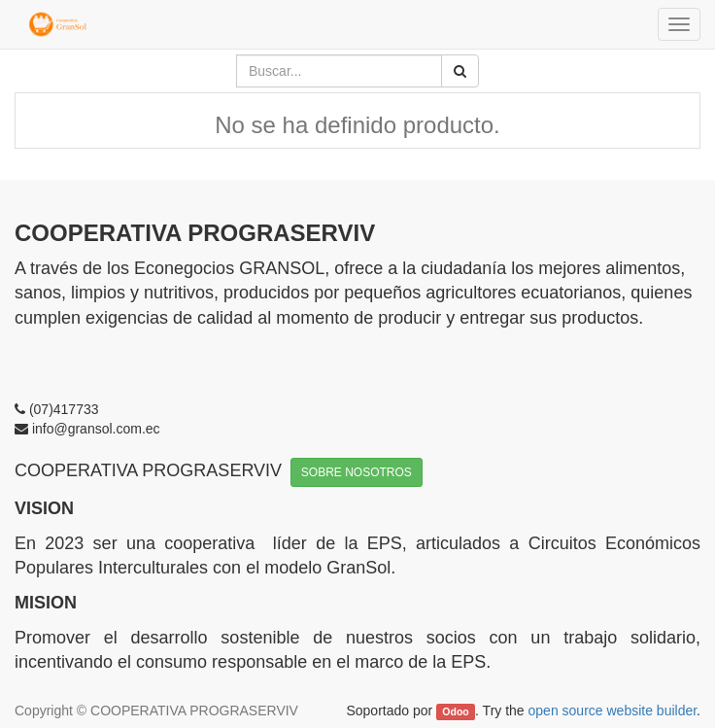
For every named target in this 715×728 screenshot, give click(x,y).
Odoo (455, 711)
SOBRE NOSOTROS (357, 472)
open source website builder (613, 711)
